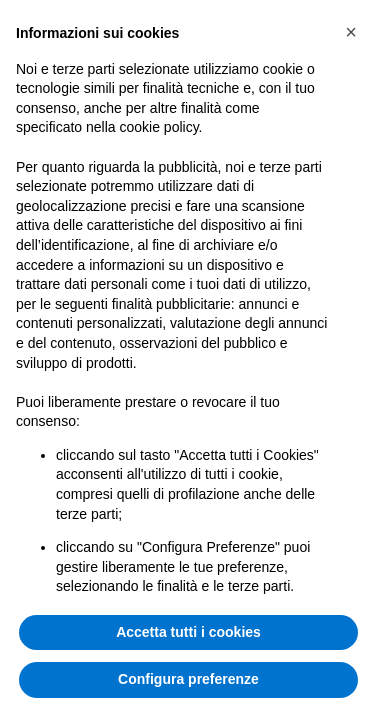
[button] (351, 32)
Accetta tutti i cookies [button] (188, 632)
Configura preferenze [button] (188, 679)
